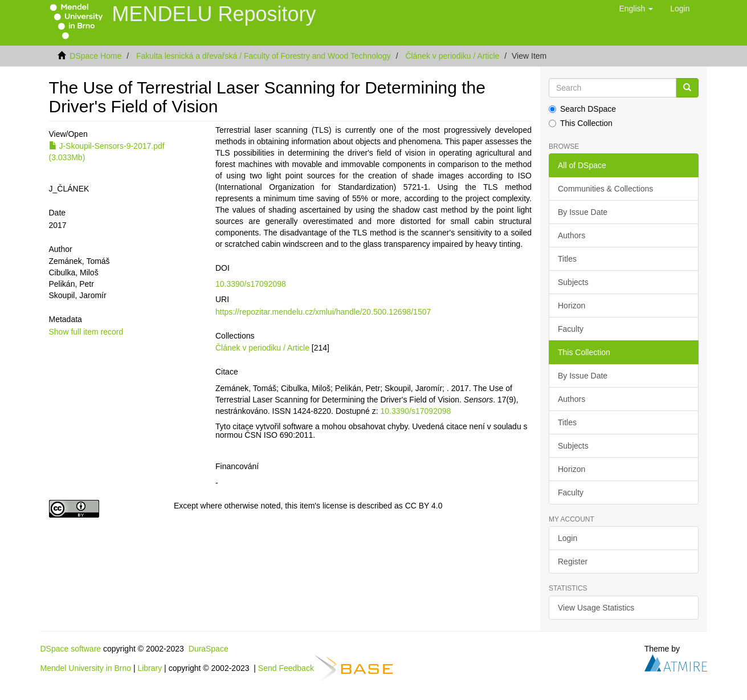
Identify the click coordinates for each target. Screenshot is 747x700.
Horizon (572, 306)
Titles (567, 259)
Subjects (573, 282)
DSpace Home (95, 56)
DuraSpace (209, 649)
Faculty (571, 329)
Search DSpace (582, 109)
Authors (572, 235)
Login (568, 538)
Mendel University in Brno (86, 668)
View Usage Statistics (596, 608)
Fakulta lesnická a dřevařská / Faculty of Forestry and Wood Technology (264, 56)
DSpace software (71, 649)
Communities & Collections (605, 189)
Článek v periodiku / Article (452, 56)
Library (150, 668)
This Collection (581, 123)
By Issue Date (583, 212)
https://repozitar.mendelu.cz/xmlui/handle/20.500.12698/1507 (323, 312)
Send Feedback (286, 668)
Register (573, 561)
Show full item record (86, 332)
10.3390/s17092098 (251, 284)
